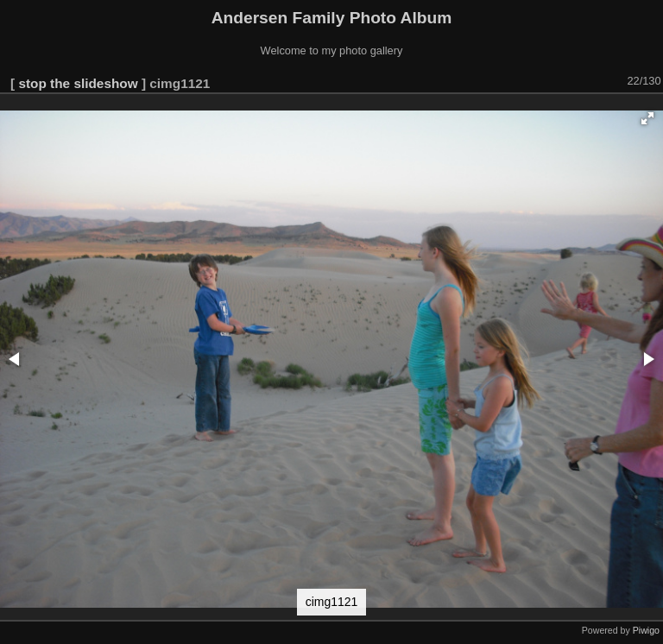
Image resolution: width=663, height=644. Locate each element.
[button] (647, 118)
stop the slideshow (78, 83)
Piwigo (646, 630)
